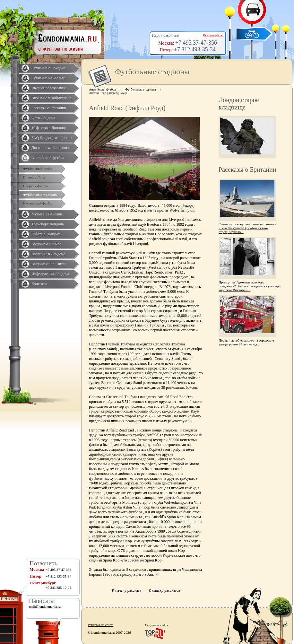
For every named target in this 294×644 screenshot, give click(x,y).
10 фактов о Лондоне (49, 128)
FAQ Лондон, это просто (52, 138)
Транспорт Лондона (48, 224)
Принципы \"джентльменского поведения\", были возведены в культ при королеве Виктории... (250, 286)
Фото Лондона (43, 118)
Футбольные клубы (38, 169)
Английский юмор (47, 244)
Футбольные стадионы (40, 195)
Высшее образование (49, 88)
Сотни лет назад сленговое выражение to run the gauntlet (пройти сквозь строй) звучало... (247, 228)
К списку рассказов (164, 590)
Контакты (39, 284)
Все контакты (213, 35)
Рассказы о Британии (49, 108)
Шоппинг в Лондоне (48, 254)
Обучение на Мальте (48, 78)
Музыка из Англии (47, 214)
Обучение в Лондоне (48, 68)
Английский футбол (48, 158)
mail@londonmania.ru (45, 606)
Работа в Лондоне (46, 234)
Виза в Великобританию (51, 98)
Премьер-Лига (34, 177)
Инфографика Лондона (50, 274)
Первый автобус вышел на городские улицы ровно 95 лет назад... (246, 342)
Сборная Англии (36, 186)
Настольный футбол (38, 203)
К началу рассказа (126, 590)
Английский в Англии (49, 264)
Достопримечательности (52, 148)
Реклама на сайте (100, 625)
